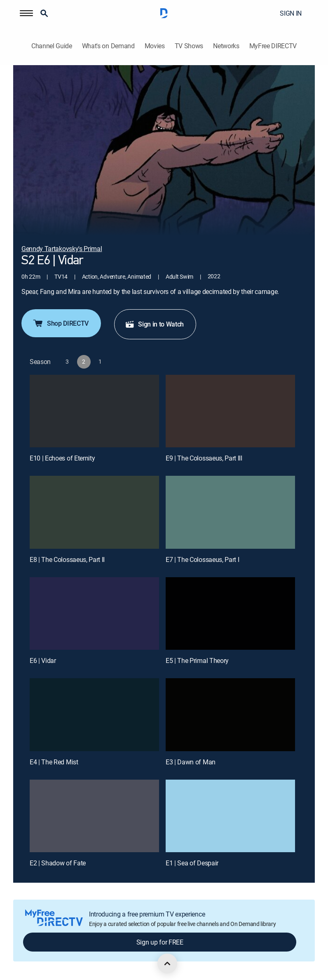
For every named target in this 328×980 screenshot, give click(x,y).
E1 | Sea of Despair (192, 863)
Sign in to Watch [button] (154, 324)
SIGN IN (291, 13)
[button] (26, 13)
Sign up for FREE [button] (160, 942)
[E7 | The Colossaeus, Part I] (230, 512)
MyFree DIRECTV (273, 46)
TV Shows (189, 46)
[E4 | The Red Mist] (94, 715)
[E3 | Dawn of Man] (230, 715)
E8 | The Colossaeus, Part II (67, 559)
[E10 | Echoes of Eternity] (94, 411)
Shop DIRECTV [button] (60, 323)
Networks (226, 46)
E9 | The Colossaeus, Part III (204, 458)
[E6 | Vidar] (94, 614)
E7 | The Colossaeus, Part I (202, 559)
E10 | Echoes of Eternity (62, 458)
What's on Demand (108, 46)
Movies (155, 46)
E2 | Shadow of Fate (58, 863)
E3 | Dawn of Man (191, 762)
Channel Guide (52, 46)
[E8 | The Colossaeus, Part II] (94, 512)
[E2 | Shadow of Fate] (94, 816)
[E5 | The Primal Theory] (230, 614)
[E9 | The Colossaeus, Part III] (230, 411)
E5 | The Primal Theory (197, 660)
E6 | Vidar (43, 660)
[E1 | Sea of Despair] (230, 816)
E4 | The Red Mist (54, 762)
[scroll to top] (167, 964)
